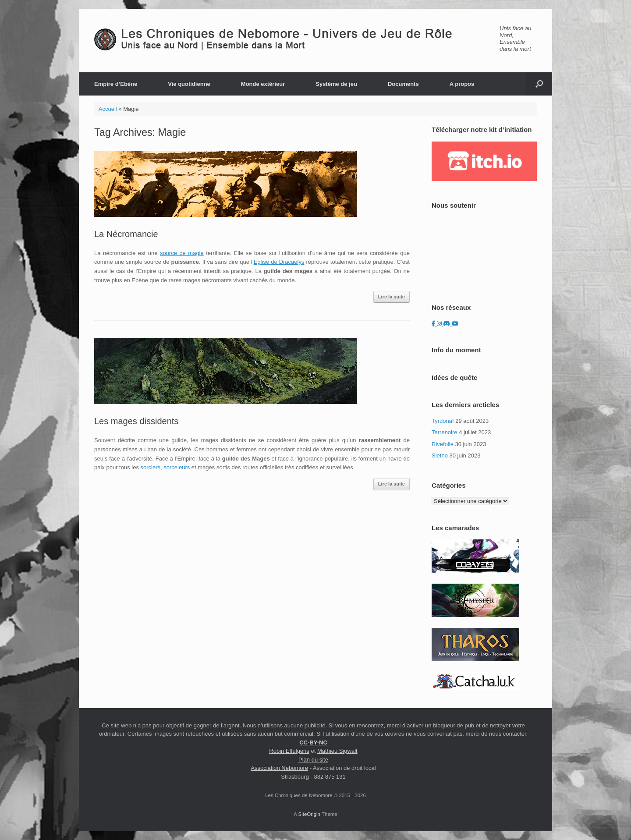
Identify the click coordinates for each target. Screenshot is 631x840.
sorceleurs (177, 467)
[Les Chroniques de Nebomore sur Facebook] (434, 324)
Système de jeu (336, 84)
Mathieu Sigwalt (337, 751)
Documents (403, 84)
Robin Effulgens (289, 751)
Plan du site (313, 760)
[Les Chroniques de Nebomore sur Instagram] (440, 324)
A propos (462, 84)
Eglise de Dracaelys (279, 262)
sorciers (151, 467)
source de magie (182, 253)
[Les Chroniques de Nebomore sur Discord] (447, 324)
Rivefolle (443, 444)
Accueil (108, 109)
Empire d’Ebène (116, 84)
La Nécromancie (126, 234)
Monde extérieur (263, 84)
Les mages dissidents (136, 421)
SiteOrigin (309, 814)
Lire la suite (392, 297)
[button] (539, 84)
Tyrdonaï (443, 421)
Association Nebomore (279, 768)
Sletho (440, 455)
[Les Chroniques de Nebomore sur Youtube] (455, 324)
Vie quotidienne (189, 84)
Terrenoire (445, 432)
